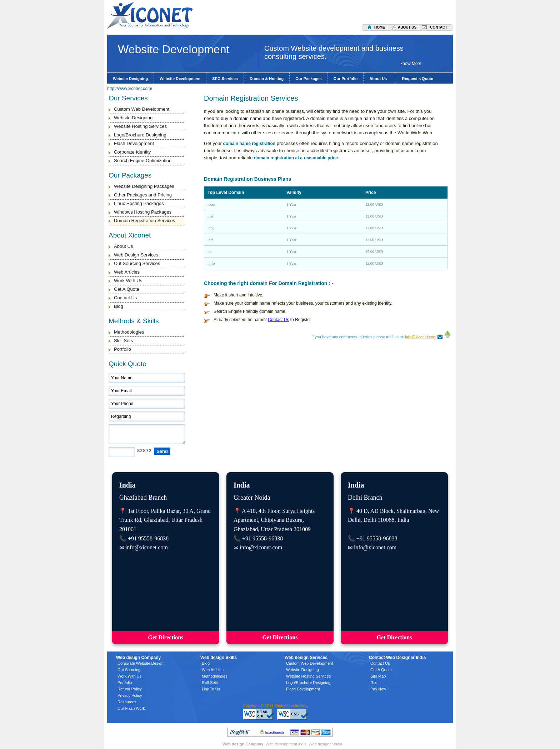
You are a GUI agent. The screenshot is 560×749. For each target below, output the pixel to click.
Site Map (378, 676)
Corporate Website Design (141, 663)
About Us (380, 79)
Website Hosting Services (140, 126)
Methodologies (129, 332)
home (380, 27)
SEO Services (225, 79)
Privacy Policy (130, 695)
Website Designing (130, 79)
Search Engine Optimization (143, 161)
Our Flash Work (131, 708)
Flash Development (134, 143)
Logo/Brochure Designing (140, 135)
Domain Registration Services (144, 221)
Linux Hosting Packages (139, 203)
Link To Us (211, 689)
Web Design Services (136, 255)
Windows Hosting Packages (143, 212)
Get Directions (166, 637)
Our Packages (308, 79)
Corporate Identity (132, 152)
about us (407, 27)
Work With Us (128, 281)
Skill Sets (123, 341)
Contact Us (125, 298)
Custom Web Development (142, 109)
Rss (374, 683)
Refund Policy (130, 689)
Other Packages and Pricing (143, 195)
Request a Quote (417, 79)
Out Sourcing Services (137, 263)
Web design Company (243, 744)
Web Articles (127, 272)
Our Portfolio (346, 79)
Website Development (180, 79)
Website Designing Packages (144, 186)
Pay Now (378, 689)
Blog (119, 306)
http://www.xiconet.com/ (130, 89)
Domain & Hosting (267, 79)
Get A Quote (127, 289)
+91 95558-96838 (148, 538)
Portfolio (122, 349)
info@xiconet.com (421, 337)
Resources (127, 702)
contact (439, 27)
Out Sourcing (129, 670)
